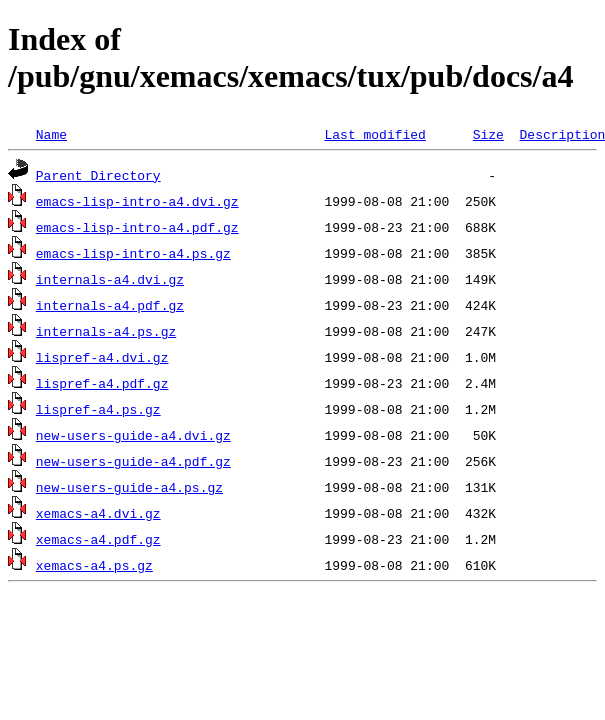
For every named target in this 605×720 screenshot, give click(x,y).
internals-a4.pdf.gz (110, 305)
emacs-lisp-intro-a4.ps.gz (133, 253)
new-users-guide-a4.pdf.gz (133, 461)
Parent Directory (98, 175)
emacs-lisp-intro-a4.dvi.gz (137, 201)
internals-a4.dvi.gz (110, 279)
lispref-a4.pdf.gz (102, 383)
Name (51, 134)
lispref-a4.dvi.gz (102, 357)
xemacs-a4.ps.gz (94, 565)
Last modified (374, 134)
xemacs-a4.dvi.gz (98, 513)
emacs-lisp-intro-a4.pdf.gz (137, 227)
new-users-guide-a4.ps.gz (129, 487)
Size (488, 134)
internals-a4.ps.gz (106, 331)
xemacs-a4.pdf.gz (98, 539)
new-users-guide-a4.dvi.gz (133, 435)
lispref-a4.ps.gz (98, 409)
